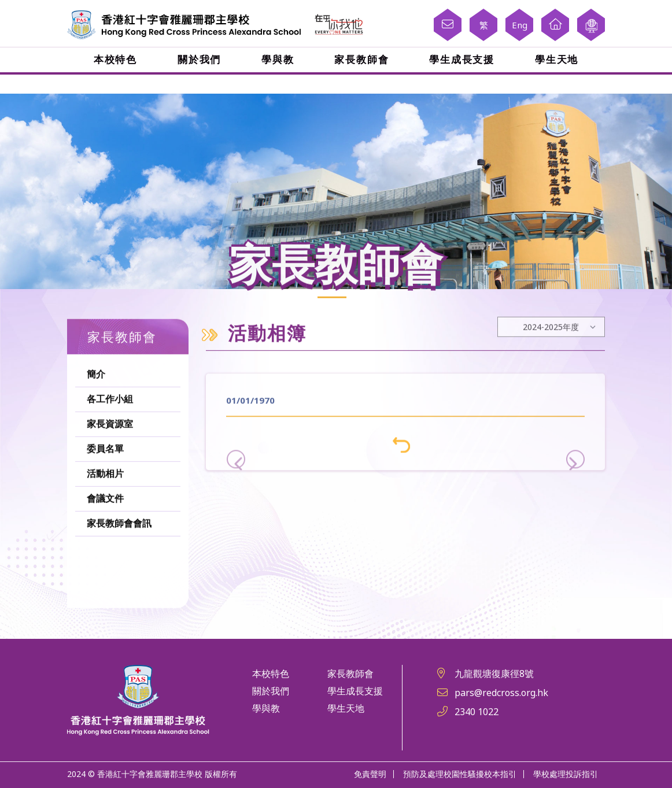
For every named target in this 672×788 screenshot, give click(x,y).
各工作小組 (110, 427)
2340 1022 (477, 712)
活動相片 (105, 502)
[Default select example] (551, 355)
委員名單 (105, 477)
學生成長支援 (461, 59)
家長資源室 (110, 452)
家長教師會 (361, 59)
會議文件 (105, 526)
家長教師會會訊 (119, 551)
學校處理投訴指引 (566, 773)
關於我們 (200, 59)
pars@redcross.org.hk (501, 693)
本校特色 (117, 59)
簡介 (96, 402)
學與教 (278, 59)
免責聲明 (370, 773)
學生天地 (555, 59)
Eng (520, 25)
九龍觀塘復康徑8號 (494, 674)
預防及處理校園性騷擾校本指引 (460, 773)
